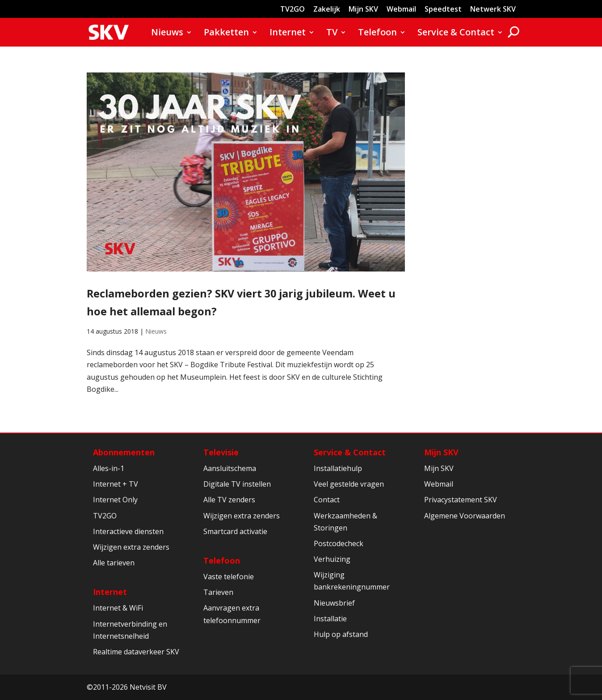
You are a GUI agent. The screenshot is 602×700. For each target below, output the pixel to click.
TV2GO (293, 10)
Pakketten (226, 34)
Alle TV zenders (229, 500)
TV (332, 34)
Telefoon (377, 34)
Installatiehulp (338, 468)
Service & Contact (456, 34)
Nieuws (167, 34)
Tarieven (218, 592)
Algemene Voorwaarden (465, 516)
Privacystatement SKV (461, 500)
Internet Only (115, 500)
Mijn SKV (363, 10)
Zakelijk (327, 10)
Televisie (221, 452)
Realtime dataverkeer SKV (136, 652)
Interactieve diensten (128, 531)
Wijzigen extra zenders (131, 547)
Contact (327, 500)
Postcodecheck (339, 543)
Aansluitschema (230, 468)
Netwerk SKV (493, 10)
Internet (288, 34)
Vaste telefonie (229, 577)
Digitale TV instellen (237, 484)
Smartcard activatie (235, 531)
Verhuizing (332, 559)
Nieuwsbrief (334, 603)
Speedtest (443, 10)
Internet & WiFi (118, 608)
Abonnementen (124, 452)
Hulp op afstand (341, 634)
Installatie (330, 619)
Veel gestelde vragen (349, 484)
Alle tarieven (114, 563)
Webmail (401, 10)
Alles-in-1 (109, 468)
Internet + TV (116, 484)
